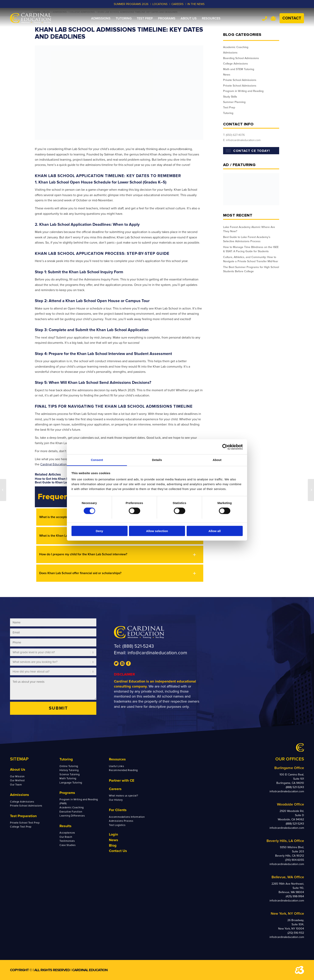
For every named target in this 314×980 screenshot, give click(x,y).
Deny (99, 531)
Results (65, 826)
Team (273, 18)
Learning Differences (72, 816)
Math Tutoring (68, 778)
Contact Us (118, 851)
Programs (67, 793)
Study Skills (230, 97)
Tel (264, 18)
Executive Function (71, 812)
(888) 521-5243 (138, 646)
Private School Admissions (240, 80)
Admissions (230, 53)
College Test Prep (21, 827)
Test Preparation (23, 816)
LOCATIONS (160, 4)
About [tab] (217, 460)
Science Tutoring (69, 774)
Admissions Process (121, 821)
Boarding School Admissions (241, 58)
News (227, 75)
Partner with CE (122, 780)
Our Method (17, 780)
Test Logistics (117, 825)
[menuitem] (101, 18)
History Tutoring (69, 770)
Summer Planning (234, 102)
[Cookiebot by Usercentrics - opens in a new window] (225, 447)
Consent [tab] (97, 460)
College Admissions (235, 64)
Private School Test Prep (25, 823)
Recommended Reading (123, 770)
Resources (117, 759)
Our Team (16, 785)
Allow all (215, 531)
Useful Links (116, 766)
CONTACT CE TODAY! (248, 151)
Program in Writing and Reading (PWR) (79, 802)
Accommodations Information (127, 817)
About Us (18, 769)
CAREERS (177, 4)
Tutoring (228, 113)
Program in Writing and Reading (243, 91)
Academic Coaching (236, 47)
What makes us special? (123, 796)
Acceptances (67, 833)
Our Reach (66, 837)
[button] (120, 554)
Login (113, 834)
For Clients (118, 810)
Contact (292, 18)
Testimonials (67, 841)
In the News (196, 4)
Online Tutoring (69, 766)
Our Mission (17, 776)
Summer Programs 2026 (131, 4)
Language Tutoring (71, 783)
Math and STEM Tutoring (239, 69)
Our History (116, 800)
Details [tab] (157, 460)
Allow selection (157, 531)
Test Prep (229, 107)
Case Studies (67, 845)
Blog (113, 845)
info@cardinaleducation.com (157, 653)
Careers (115, 789)
